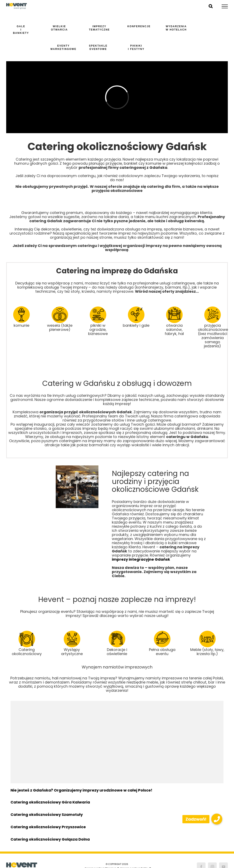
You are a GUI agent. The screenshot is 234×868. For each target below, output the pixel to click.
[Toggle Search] (211, 6)
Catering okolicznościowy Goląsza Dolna (50, 839)
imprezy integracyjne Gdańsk (141, 559)
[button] (217, 819)
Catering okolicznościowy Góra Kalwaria (50, 802)
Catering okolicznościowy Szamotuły (47, 815)
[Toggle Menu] (225, 6)
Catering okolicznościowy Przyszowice (48, 827)
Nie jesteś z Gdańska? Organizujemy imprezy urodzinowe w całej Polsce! (81, 790)
